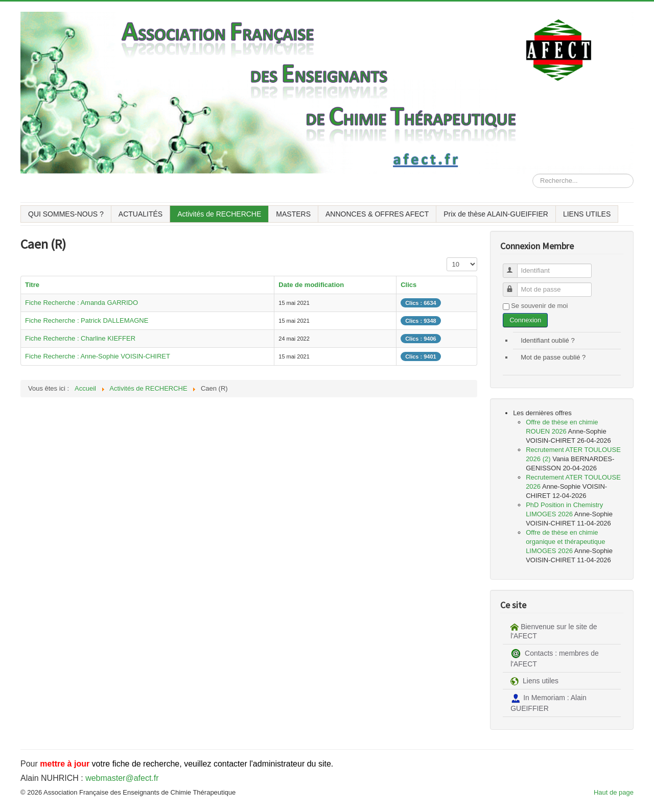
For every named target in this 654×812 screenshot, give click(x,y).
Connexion (525, 320)
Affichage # (447, 258)
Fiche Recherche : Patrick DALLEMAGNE (87, 320)
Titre (32, 285)
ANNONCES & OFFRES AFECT (377, 214)
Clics (408, 285)
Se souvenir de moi (539, 306)
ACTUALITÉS (141, 214)
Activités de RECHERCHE (219, 214)
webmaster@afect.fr (122, 778)
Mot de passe (515, 285)
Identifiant (515, 266)
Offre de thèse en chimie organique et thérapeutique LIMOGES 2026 (565, 542)
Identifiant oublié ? (548, 340)
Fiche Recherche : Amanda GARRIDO (81, 303)
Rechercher (533, 174)
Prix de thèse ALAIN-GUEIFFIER (496, 214)
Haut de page (614, 792)
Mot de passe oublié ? (553, 357)
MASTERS (293, 214)
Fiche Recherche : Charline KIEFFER (80, 338)
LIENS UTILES (587, 214)
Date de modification (311, 285)
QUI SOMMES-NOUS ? (66, 214)
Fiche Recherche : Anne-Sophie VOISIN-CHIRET (98, 356)
